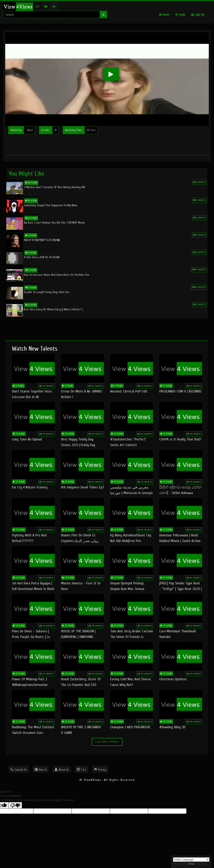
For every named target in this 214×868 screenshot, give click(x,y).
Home (164, 15)
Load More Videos (107, 742)
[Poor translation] (15, 805)
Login (180, 15)
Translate (197, 864)
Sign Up (198, 15)
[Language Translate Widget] (191, 860)
